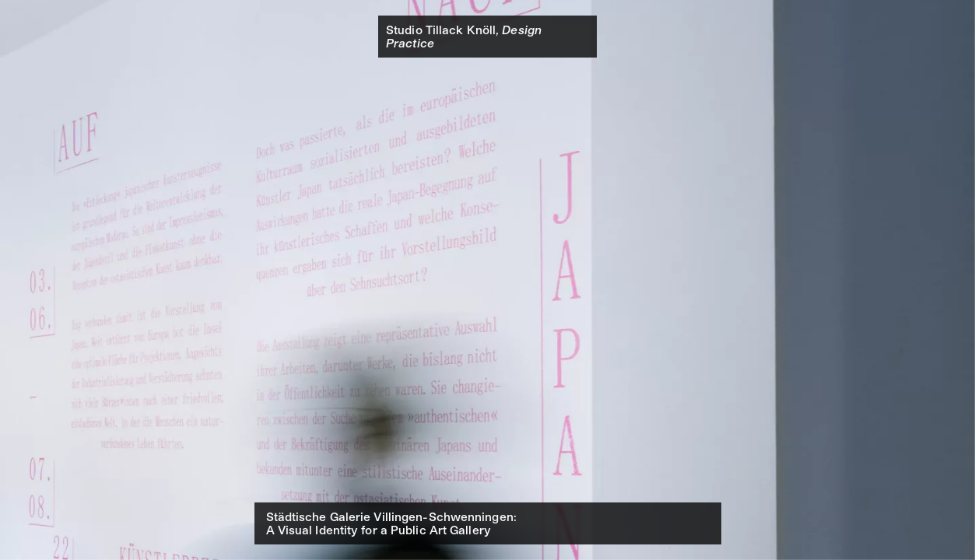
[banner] (487, 37)
